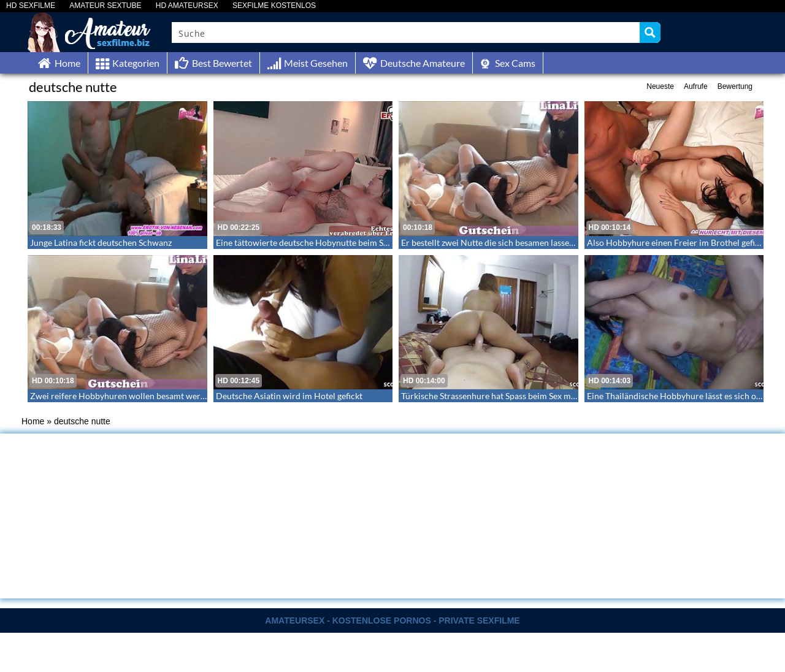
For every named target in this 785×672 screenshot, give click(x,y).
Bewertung (735, 86)
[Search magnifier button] (650, 32)
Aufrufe (696, 86)
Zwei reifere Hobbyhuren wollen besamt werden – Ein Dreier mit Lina (163, 396)
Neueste (660, 86)
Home (33, 421)
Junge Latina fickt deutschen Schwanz (101, 242)
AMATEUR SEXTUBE (105, 6)
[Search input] (406, 32)
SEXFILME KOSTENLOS (274, 6)
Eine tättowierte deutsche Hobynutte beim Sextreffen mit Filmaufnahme (353, 242)
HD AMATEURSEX (187, 6)
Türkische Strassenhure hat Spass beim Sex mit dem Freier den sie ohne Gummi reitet (561, 396)
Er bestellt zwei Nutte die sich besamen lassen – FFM (501, 242)
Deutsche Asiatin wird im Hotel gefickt (289, 396)
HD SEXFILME (31, 6)
